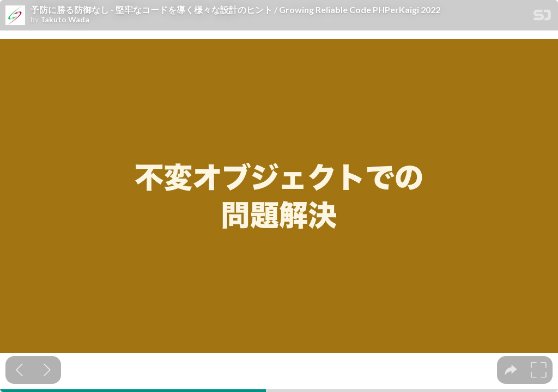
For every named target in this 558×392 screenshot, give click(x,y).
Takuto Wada (65, 20)
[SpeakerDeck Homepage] (542, 17)
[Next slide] (47, 370)
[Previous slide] (19, 370)
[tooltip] (511, 370)
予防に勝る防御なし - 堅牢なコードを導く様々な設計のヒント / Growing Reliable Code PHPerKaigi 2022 (235, 10)
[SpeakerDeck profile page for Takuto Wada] (15, 16)
